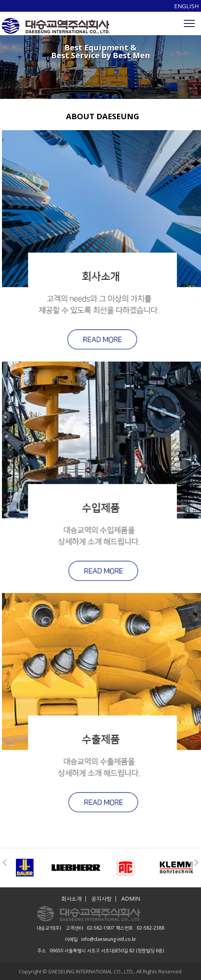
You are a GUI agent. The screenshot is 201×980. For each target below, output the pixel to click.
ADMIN (131, 899)
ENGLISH (187, 6)
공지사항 (101, 899)
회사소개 (71, 899)
